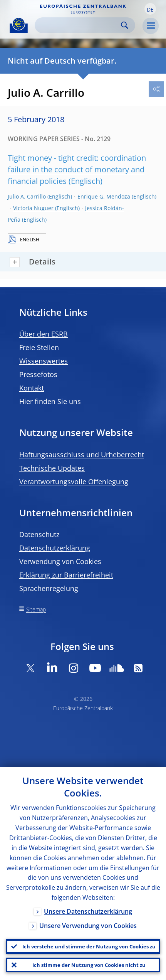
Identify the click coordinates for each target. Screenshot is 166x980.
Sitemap (36, 609)
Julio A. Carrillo (27, 196)
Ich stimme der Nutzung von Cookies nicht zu (89, 965)
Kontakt (32, 388)
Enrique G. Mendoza (104, 196)
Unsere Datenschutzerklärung (88, 911)
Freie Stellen (39, 347)
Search (125, 25)
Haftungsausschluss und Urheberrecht (82, 455)
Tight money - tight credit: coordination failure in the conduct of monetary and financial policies (77, 169)
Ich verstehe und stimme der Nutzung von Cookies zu (89, 946)
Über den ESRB (44, 334)
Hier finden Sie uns (50, 401)
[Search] (79, 25)
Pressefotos (38, 374)
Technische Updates (52, 468)
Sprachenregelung (49, 588)
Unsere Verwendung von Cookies (88, 926)
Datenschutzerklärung (55, 548)
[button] (150, 9)
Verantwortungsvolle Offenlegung (74, 482)
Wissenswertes (44, 361)
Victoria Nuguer (33, 208)
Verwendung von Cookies (60, 561)
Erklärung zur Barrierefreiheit (66, 575)
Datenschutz (39, 534)
